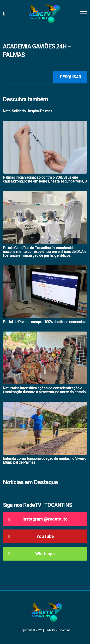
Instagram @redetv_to (37, 519)
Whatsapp (31, 554)
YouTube (30, 536)
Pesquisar (71, 77)
